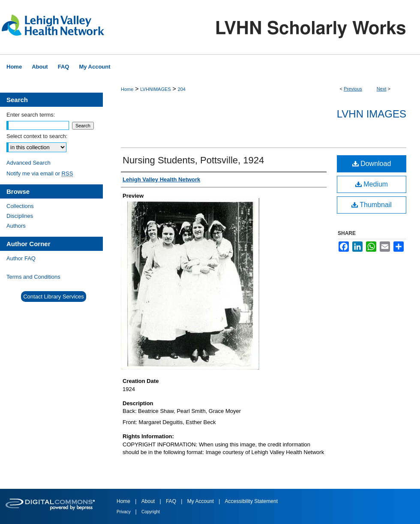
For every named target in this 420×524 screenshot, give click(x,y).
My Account (201, 501)
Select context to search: (37, 136)
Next (382, 89)
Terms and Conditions (33, 277)
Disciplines (20, 216)
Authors (16, 226)
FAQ (172, 501)
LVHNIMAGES (155, 89)
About (149, 501)
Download (372, 164)
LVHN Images (372, 114)
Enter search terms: (31, 115)
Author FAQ (21, 258)
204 (182, 89)
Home (127, 89)
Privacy (124, 512)
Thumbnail (372, 205)
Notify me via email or (40, 173)
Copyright (151, 512)
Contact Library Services (54, 297)
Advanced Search (28, 163)
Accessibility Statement (251, 501)
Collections (20, 206)
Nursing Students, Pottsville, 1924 (193, 160)
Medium (372, 184)
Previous (353, 89)
